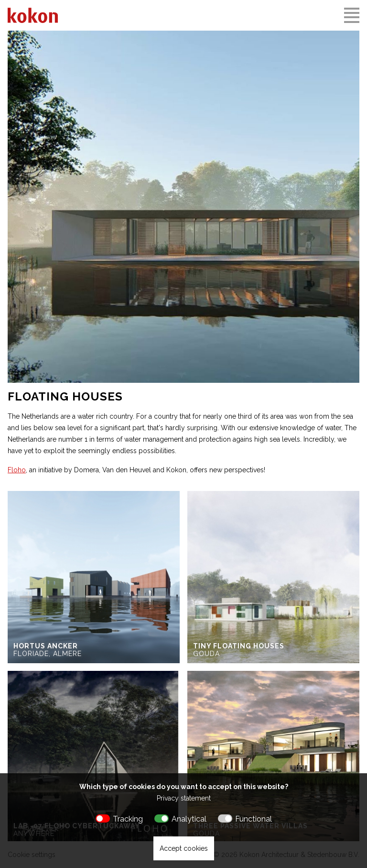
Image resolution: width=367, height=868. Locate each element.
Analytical (189, 819)
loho (19, 470)
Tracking (128, 819)
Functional (254, 819)
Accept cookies (184, 848)
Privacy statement (184, 798)
